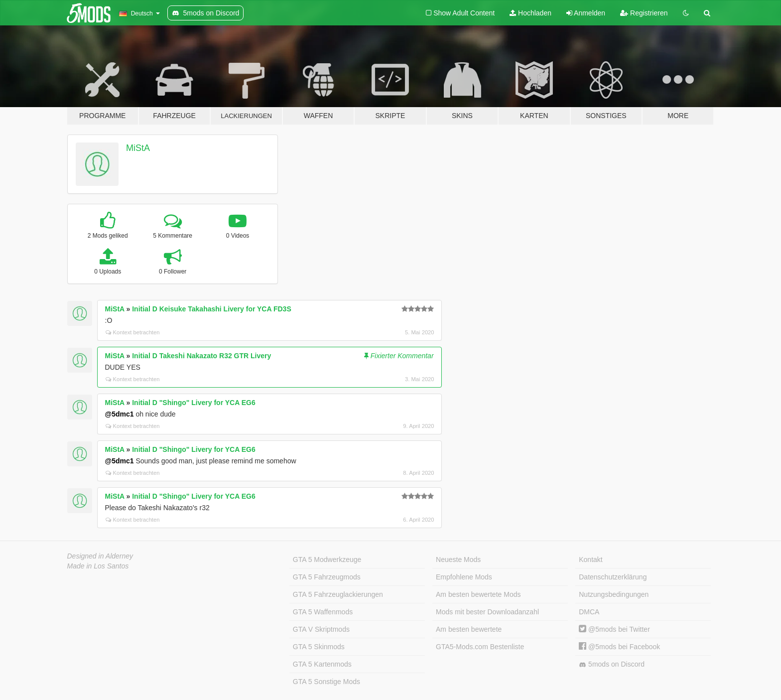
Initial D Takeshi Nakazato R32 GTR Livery (201, 356)
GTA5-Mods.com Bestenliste (480, 647)
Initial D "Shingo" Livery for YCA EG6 (194, 403)
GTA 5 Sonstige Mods (326, 682)
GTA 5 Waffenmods (323, 612)
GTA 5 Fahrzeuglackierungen (338, 594)
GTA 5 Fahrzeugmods (327, 577)
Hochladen (530, 13)
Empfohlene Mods (464, 577)
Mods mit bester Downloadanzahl (487, 612)
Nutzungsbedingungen (614, 594)
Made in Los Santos (98, 566)
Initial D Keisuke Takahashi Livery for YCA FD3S (212, 309)
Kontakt (590, 560)
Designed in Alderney (100, 556)
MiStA (138, 148)
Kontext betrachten (133, 332)
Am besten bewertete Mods (478, 594)
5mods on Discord (612, 664)
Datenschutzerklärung (613, 577)
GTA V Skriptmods (321, 629)
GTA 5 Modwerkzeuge (327, 560)
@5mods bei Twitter (614, 629)
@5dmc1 (120, 414)
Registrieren (644, 13)
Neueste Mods (458, 560)
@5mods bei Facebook (619, 647)
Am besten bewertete (469, 629)
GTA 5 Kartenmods (322, 664)
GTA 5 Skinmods (319, 647)
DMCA (589, 612)
